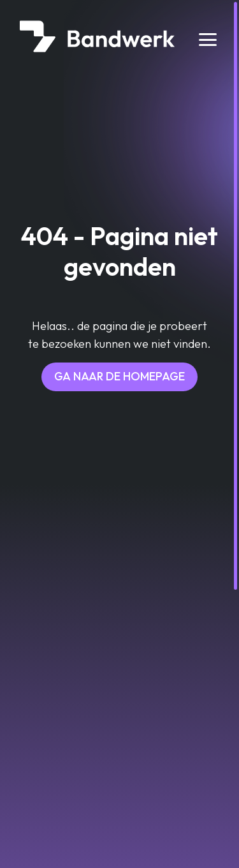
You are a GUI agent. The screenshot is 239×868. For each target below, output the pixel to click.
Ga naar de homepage (119, 376)
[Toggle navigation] (208, 40)
